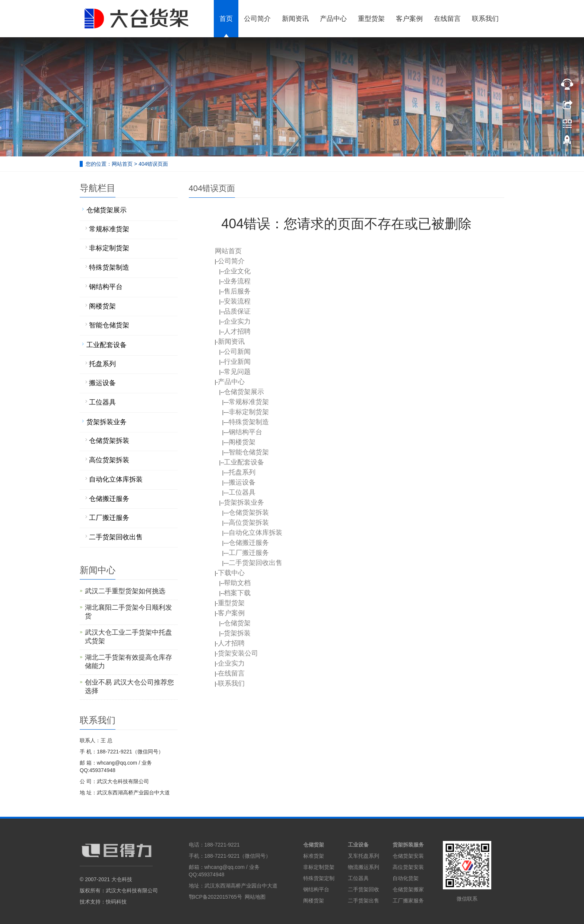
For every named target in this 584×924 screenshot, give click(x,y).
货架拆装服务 (408, 845)
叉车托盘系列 (364, 856)
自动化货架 (406, 878)
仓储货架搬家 (408, 889)
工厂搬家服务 (408, 901)
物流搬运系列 (364, 867)
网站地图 (255, 897)
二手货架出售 (364, 901)
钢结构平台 (316, 889)
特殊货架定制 (319, 878)
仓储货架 (314, 845)
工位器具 (358, 878)
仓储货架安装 (408, 856)
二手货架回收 (364, 889)
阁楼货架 (314, 901)
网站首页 (122, 164)
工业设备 (358, 845)
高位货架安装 (408, 867)
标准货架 (314, 856)
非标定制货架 (319, 867)
